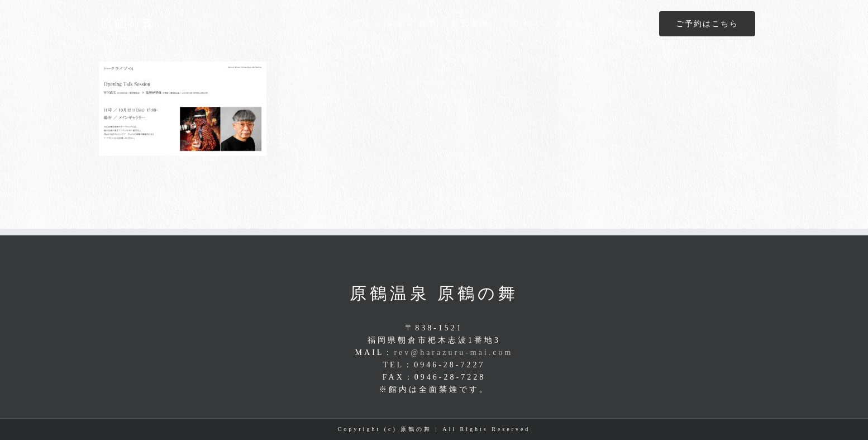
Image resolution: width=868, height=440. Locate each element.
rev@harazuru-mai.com (453, 353)
